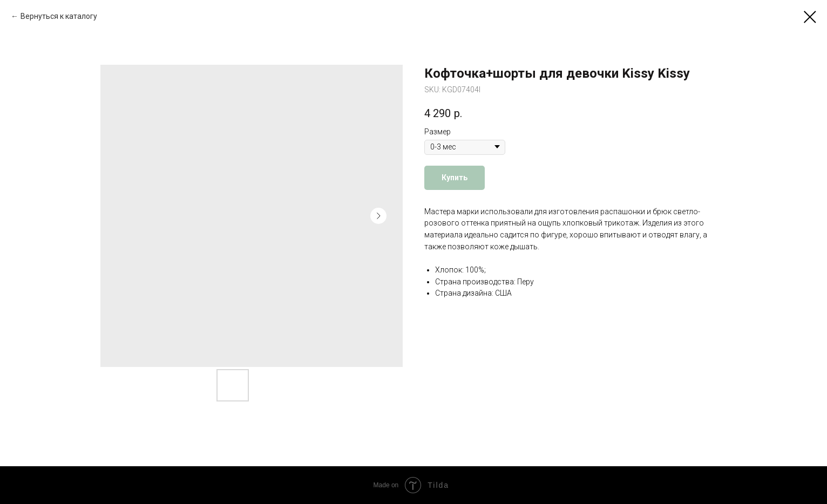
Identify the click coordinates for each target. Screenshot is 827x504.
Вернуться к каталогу (59, 16)
